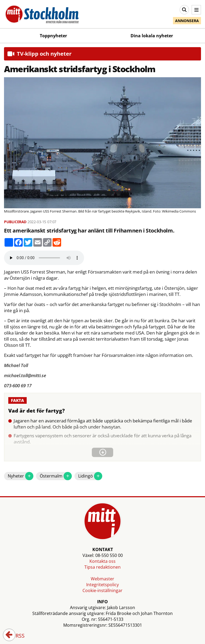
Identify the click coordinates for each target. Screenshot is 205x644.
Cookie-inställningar (102, 590)
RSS (16, 636)
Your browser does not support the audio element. (44, 258)
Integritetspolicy (102, 585)
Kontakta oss (102, 561)
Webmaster (102, 579)
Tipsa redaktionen (102, 567)
